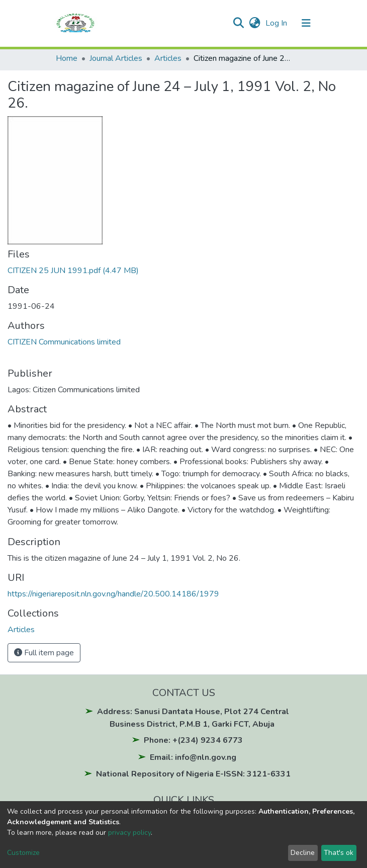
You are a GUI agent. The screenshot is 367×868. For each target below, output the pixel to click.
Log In (277, 23)
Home (67, 58)
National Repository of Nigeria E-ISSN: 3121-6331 (193, 774)
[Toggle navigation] (306, 23)
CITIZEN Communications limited (64, 342)
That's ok (339, 853)
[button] (255, 23)
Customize (23, 853)
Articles (168, 58)
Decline (303, 853)
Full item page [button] (44, 653)
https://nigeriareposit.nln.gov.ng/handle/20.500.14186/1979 (113, 594)
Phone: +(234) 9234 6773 (193, 740)
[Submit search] (238, 23)
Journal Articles (116, 58)
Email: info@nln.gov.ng (193, 757)
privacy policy (129, 833)
